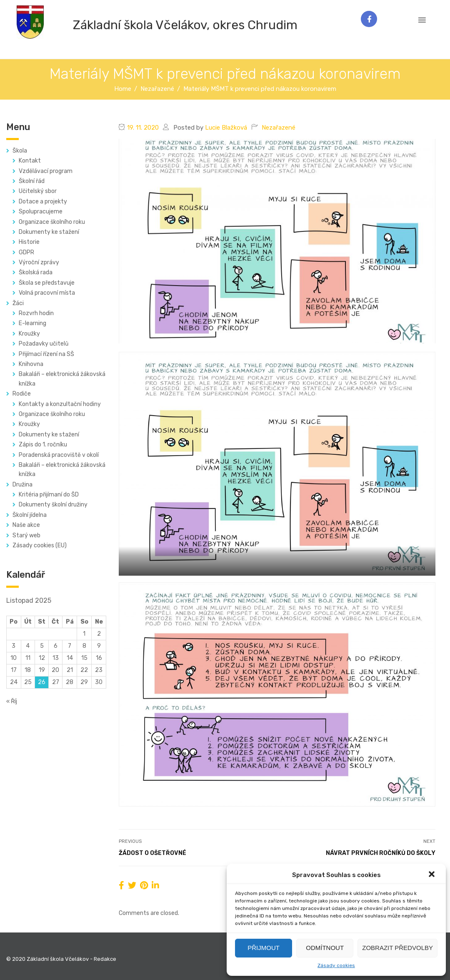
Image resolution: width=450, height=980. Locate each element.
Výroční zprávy (39, 262)
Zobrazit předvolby (397, 948)
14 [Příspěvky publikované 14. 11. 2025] (70, 658)
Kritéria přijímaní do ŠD (49, 495)
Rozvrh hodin (36, 313)
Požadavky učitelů (44, 344)
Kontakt (30, 161)
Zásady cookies (336, 965)
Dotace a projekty (43, 202)
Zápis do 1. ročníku (43, 445)
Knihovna (31, 364)
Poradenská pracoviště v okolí (59, 455)
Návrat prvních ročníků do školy (381, 853)
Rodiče (22, 394)
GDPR (26, 252)
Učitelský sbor (38, 191)
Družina (22, 485)
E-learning (32, 323)
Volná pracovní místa (47, 293)
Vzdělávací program (46, 171)
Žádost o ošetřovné (152, 853)
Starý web (26, 535)
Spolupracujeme (41, 212)
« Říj (12, 701)
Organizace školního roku (52, 222)
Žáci (18, 303)
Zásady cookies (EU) (40, 545)
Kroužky (29, 334)
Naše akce (26, 525)
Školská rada (36, 272)
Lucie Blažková (226, 128)
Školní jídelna (30, 515)
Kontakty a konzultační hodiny (60, 404)
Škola (20, 151)
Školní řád (32, 181)
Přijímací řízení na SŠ (46, 354)
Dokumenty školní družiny (53, 505)
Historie (29, 242)
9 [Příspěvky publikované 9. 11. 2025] (99, 646)
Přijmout (264, 948)
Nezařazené (279, 128)
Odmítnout (325, 948)
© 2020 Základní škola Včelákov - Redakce (61, 959)
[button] (432, 875)
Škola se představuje (47, 283)
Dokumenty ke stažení (49, 232)
